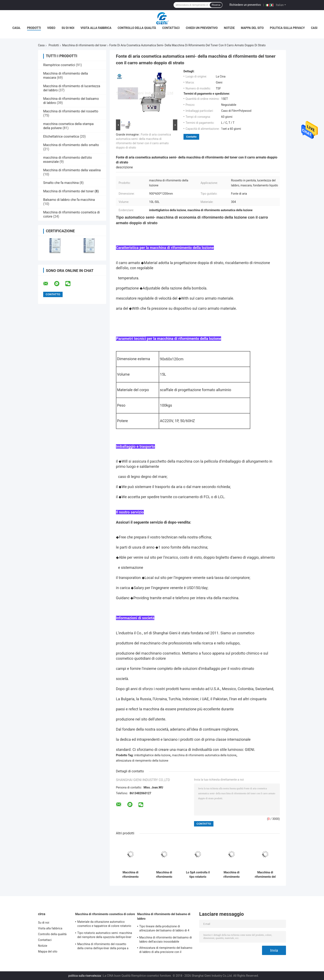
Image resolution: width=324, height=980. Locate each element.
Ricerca (216, 5)
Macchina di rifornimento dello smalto (71, 145)
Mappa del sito (252, 28)
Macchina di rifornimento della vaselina (72, 170)
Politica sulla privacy (287, 28)
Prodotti (34, 28)
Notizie (229, 28)
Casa (41, 45)
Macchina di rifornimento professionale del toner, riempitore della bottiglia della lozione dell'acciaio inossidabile (164, 875)
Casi (314, 28)
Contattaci (171, 28)
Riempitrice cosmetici (59, 65)
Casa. (17, 28)
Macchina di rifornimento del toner (84, 45)
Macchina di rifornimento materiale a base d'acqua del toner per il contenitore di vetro (232, 875)
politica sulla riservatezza (85, 976)
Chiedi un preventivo (202, 28)
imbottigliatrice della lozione (152, 755)
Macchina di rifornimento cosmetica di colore (105, 914)
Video (51, 28)
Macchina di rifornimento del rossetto (71, 111)
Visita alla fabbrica (96, 28)
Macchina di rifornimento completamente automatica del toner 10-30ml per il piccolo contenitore (131, 875)
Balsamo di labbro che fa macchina (69, 200)
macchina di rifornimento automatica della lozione (204, 755)
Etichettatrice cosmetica (61, 136)
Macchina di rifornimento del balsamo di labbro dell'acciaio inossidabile (166, 940)
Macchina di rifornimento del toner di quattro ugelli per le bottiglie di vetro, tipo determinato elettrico (265, 875)
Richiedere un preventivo (245, 5)
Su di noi (68, 28)
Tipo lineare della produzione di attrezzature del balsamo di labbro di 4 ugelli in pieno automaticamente (164, 929)
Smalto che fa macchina (61, 183)
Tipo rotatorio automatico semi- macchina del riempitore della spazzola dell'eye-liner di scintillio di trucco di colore (105, 936)
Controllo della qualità (137, 28)
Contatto (191, 137)
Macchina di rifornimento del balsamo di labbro (164, 916)
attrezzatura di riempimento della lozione (142, 761)
